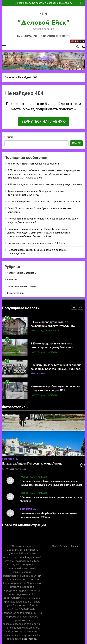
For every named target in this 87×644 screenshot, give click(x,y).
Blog (54, 546)
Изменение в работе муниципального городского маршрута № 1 (45, 202)
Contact (75, 546)
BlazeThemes (29, 639)
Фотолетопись (15, 293)
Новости (12, 280)
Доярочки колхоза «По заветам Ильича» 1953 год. (36, 243)
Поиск (9, 137)
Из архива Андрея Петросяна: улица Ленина (33, 164)
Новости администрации (21, 286)
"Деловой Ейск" (44, 22)
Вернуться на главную (43, 121)
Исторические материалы (22, 273)
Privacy (63, 546)
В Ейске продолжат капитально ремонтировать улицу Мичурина (45, 185)
